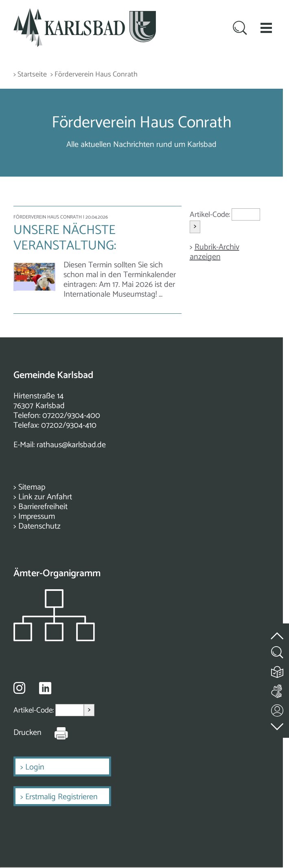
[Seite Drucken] (55, 733)
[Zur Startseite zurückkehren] (85, 13)
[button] (266, 28)
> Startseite (30, 75)
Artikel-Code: (211, 215)
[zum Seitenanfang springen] (278, 631)
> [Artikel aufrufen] (195, 226)
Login (35, 767)
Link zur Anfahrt (45, 497)
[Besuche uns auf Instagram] (19, 688)
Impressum (37, 517)
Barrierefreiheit (43, 507)
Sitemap (32, 487)
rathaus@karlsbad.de (71, 445)
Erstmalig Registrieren (61, 797)
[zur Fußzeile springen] (278, 725)
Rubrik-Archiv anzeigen (215, 252)
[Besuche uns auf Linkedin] (45, 688)
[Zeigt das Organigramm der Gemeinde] (54, 639)
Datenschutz (39, 526)
